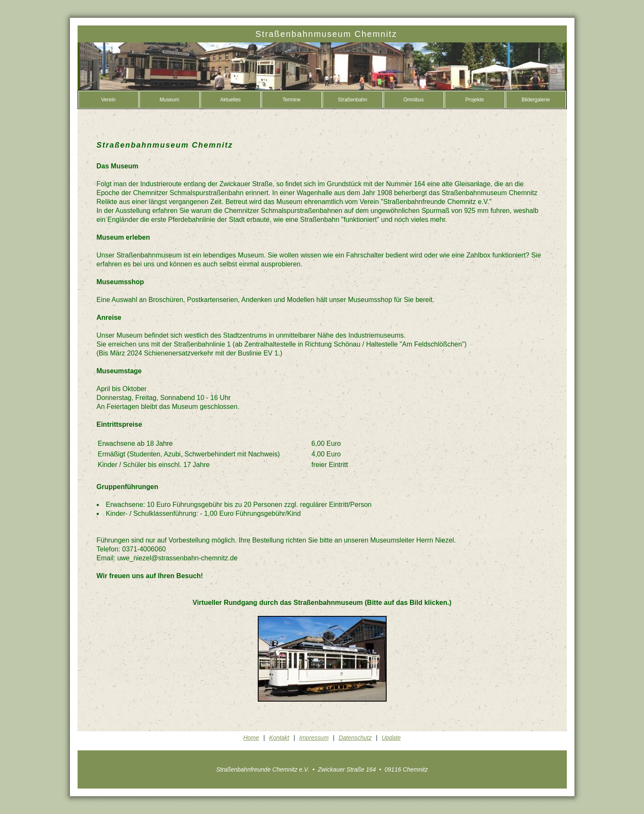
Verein (108, 100)
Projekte (474, 100)
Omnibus (413, 100)
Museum (169, 100)
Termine (291, 100)
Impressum (314, 738)
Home (251, 738)
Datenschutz (355, 738)
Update (391, 738)
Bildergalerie (536, 100)
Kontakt (279, 738)
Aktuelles (230, 100)
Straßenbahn (353, 100)
